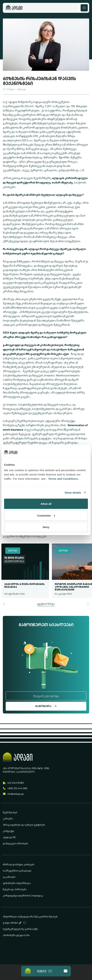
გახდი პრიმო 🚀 (12, 923)
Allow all (46, 504)
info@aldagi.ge (16, 794)
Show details (73, 492)
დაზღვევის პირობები (15, 843)
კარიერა (8, 818)
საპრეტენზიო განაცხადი (17, 871)
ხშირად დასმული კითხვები (19, 864)
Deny (46, 527)
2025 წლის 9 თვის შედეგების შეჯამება (24, 585)
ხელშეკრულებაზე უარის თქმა (20, 929)
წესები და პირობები (15, 889)
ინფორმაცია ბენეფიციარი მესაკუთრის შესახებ (30, 916)
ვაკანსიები (9, 877)
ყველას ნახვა (46, 604)
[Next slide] (88, 604)
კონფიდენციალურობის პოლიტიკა (23, 895)
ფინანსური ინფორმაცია (17, 883)
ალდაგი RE (9, 837)
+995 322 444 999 (17, 788)
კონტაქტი (9, 831)
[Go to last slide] (4, 604)
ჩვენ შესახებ (10, 812)
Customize (46, 515)
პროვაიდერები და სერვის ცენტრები (24, 825)
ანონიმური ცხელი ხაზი (16, 935)
